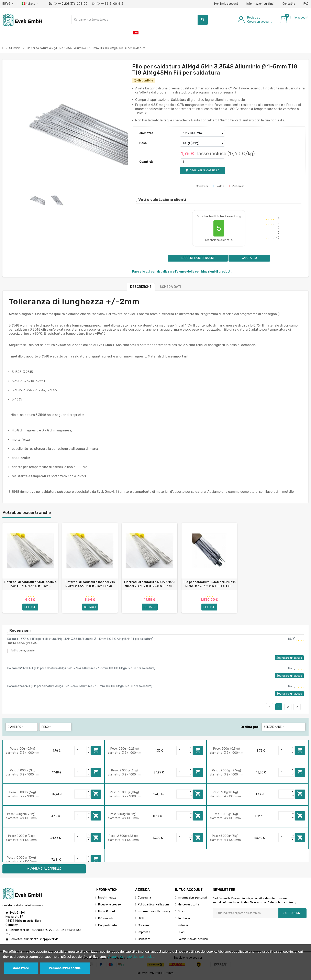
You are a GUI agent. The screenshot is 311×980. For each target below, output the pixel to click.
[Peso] (202, 143)
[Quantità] (202, 162)
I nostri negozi (107, 898)
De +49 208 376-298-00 (69, 4)
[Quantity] (81, 751)
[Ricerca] (140, 20)
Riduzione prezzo (109, 905)
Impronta (144, 933)
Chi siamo (144, 926)
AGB (141, 919)
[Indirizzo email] (246, 914)
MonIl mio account (226, 4)
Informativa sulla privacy (154, 912)
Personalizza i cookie (65, 968)
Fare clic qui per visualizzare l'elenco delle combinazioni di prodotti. (182, 272)
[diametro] (202, 133)
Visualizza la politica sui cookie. (131, 957)
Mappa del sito (108, 926)
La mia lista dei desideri (193, 940)
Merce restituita (188, 905)
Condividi (200, 186)
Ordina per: (250, 727)
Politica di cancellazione (154, 905)
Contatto (289, 4)
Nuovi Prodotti (108, 912)
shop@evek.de (49, 940)
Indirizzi (183, 926)
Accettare (21, 968)
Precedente (270, 707)
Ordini (181, 912)
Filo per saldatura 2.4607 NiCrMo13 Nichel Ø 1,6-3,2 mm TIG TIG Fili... (209, 584)
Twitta (219, 186)
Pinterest (237, 186)
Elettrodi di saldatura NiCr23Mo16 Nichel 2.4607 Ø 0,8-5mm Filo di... (150, 584)
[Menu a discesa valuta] (8, 4)
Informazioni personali (192, 898)
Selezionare (274, 727)
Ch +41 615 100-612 (108, 4)
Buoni (181, 933)
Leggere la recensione (198, 258)
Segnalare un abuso (289, 658)
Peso (143, 143)
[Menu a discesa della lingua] (30, 4)
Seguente (297, 707)
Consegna (144, 898)
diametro (146, 133)
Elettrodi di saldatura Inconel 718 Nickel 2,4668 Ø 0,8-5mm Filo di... (90, 584)
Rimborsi (184, 919)
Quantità (146, 162)
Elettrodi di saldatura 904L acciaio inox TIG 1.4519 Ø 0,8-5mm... (30, 584)
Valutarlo (249, 258)
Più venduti (106, 919)
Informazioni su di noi (260, 4)
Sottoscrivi (292, 913)
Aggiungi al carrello (96, 751)
